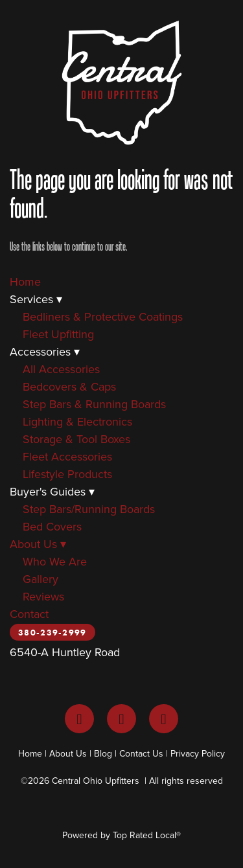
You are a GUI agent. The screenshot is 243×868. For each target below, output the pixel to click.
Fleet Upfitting (58, 334)
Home (25, 281)
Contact (29, 614)
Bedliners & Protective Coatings (103, 316)
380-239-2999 (52, 633)
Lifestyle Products (67, 474)
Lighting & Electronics (77, 421)
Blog (103, 753)
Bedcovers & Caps (69, 386)
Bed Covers (52, 526)
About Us (38, 544)
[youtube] (164, 719)
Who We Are (55, 561)
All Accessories (61, 369)
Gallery (40, 579)
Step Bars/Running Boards (89, 509)
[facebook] (79, 719)
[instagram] (121, 719)
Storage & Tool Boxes (76, 439)
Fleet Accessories (67, 456)
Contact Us (141, 753)
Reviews (43, 596)
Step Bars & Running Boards (94, 404)
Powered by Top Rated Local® (121, 835)
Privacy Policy (198, 753)
